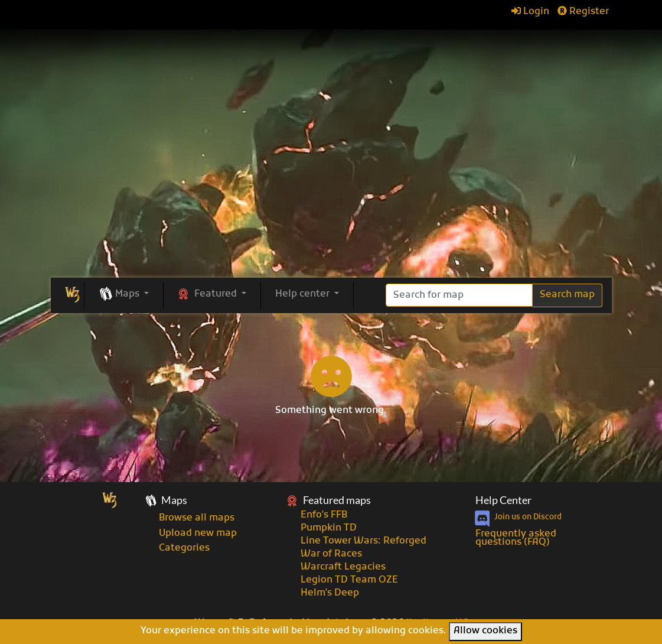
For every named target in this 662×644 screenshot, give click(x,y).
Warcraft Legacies (343, 567)
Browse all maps (197, 518)
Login (530, 12)
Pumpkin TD (329, 528)
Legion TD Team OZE (349, 580)
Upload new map (198, 534)
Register (583, 12)
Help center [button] (304, 294)
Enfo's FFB (324, 515)
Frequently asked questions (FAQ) (516, 538)
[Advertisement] (331, 189)
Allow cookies (485, 631)
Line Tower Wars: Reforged (363, 541)
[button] (124, 295)
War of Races (331, 554)
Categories (184, 548)
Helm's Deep (330, 593)
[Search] (459, 295)
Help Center (503, 500)
